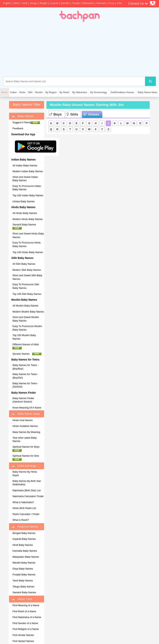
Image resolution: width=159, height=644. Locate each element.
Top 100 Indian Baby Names (28, 195)
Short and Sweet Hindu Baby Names (28, 235)
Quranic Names (27, 354)
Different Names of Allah (27, 346)
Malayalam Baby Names (26, 557)
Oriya (111, 3)
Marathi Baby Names (24, 563)
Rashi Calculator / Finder (26, 514)
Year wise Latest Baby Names (24, 439)
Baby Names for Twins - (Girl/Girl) (25, 385)
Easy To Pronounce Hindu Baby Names (27, 244)
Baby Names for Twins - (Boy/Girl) (25, 376)
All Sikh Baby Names (24, 264)
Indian (13, 92)
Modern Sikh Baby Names (27, 270)
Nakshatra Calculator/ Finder (28, 496)
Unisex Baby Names (24, 201)
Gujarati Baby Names (24, 539)
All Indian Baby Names (25, 165)
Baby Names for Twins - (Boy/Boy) (25, 367)
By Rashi (65, 92)
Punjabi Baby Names (24, 574)
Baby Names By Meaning (26, 432)
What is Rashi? (21, 520)
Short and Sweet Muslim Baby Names (26, 319)
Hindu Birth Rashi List (24, 508)
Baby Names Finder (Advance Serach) (23, 400)
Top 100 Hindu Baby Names (28, 252)
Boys (56, 114)
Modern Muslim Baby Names (28, 312)
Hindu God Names (22, 420)
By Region (51, 92)
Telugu (33, 3)
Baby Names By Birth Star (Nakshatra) (27, 483)
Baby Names (23, 116)
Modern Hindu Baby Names (27, 219)
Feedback (18, 128)
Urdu (119, 3)
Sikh (30, 92)
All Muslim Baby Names (25, 306)
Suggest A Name (26, 122)
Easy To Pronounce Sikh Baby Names (26, 286)
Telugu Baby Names (23, 587)
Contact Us (138, 3)
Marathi (65, 3)
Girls (72, 114)
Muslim (39, 92)
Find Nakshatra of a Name (27, 617)
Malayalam (88, 3)
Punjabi (76, 3)
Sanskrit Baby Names (25, 226)
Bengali (43, 3)
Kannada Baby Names (25, 551)
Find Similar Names (23, 635)
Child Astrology (24, 466)
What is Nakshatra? (23, 502)
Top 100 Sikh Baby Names (27, 294)
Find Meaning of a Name (26, 605)
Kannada (101, 3)
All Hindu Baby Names (25, 213)
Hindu (22, 92)
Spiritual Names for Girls (27, 458)
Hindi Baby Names (23, 545)
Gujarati (54, 3)
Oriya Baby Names (23, 569)
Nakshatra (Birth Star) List (27, 490)
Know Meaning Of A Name (27, 408)
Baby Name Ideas (148, 92)
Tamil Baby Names (23, 581)
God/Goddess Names (122, 92)
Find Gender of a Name (25, 623)
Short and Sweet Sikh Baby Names (27, 277)
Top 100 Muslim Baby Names (24, 337)
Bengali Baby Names (24, 533)
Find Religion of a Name (25, 629)
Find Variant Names (23, 641)
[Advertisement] (96, 49)
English (7, 3)
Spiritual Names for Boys (27, 449)
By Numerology (99, 92)
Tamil (24, 3)
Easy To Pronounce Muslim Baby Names (27, 328)
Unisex (91, 114)
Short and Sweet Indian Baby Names (25, 179)
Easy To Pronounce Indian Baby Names (27, 188)
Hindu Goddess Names (25, 426)
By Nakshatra (80, 92)
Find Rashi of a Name (24, 611)
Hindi (16, 3)
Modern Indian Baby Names (28, 171)
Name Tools (22, 599)
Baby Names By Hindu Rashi (25, 474)
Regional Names (25, 527)
